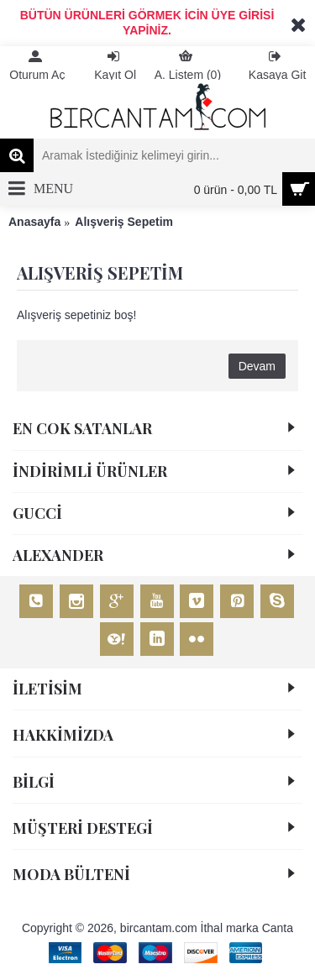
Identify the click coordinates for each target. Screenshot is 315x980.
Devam (257, 366)
